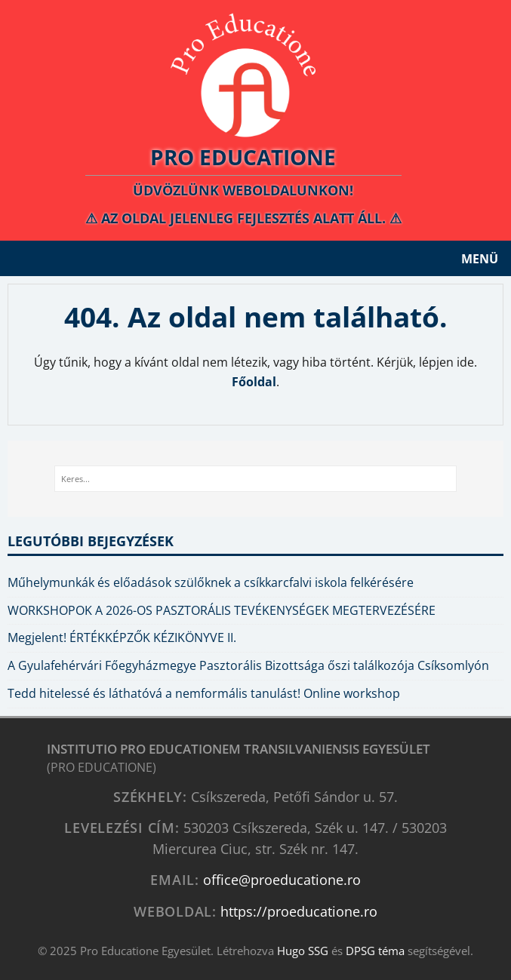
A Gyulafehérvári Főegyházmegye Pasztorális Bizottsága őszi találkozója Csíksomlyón (248, 665)
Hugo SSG (303, 951)
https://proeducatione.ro (299, 911)
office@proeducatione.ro (282, 879)
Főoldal (254, 382)
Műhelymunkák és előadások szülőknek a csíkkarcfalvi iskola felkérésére (211, 582)
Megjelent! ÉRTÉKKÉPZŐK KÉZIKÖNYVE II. (122, 637)
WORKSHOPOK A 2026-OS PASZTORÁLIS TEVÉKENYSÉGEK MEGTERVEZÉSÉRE (222, 610)
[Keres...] (255, 479)
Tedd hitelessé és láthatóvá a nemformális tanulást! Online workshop (204, 693)
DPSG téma (375, 951)
